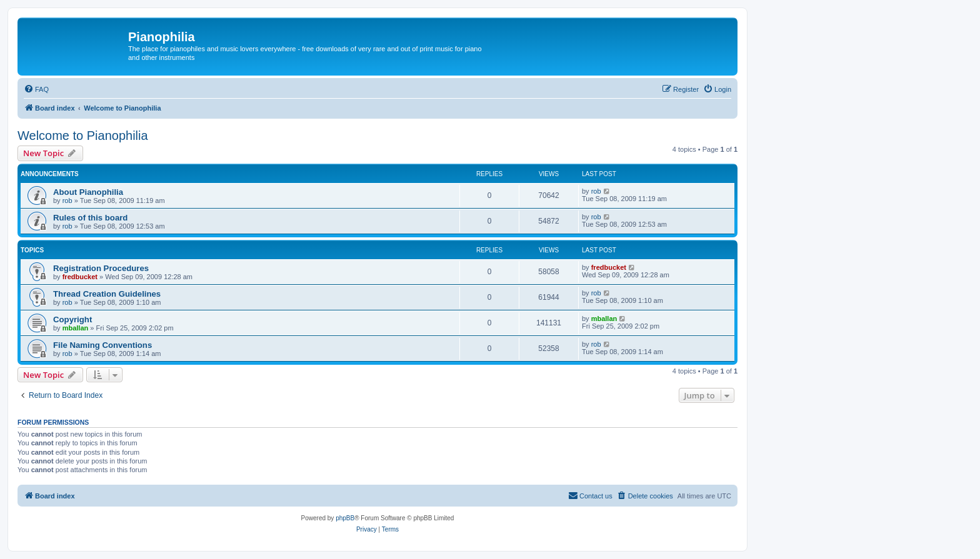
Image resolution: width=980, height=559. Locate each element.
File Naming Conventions (102, 345)
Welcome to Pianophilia (83, 136)
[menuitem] (36, 89)
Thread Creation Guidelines (107, 294)
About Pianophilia (88, 192)
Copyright (72, 319)
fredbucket (80, 277)
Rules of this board (90, 218)
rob (67, 200)
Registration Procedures (101, 268)
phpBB (345, 518)
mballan (76, 328)
